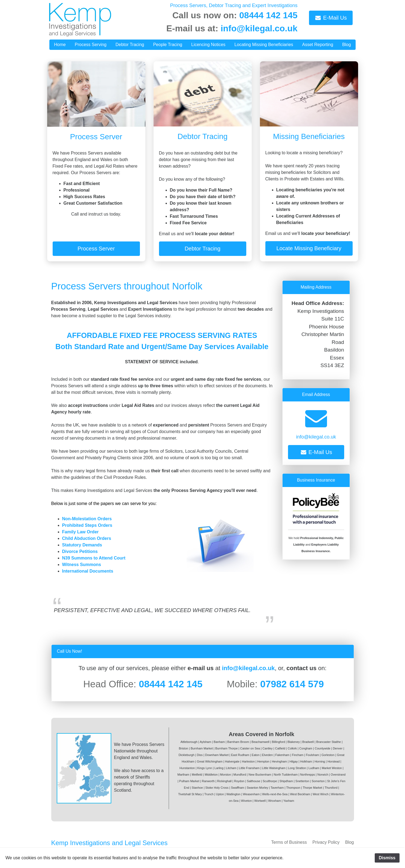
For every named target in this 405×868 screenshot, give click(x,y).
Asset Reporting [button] (318, 45)
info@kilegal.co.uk (259, 28)
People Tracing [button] (168, 45)
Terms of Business (289, 842)
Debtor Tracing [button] (130, 45)
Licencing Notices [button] (208, 45)
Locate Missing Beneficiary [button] (309, 248)
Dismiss (387, 858)
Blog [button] (347, 45)
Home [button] (60, 45)
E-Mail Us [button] (331, 18)
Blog (349, 842)
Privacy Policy (326, 842)
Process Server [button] (96, 249)
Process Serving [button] (91, 45)
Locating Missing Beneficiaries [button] (264, 45)
